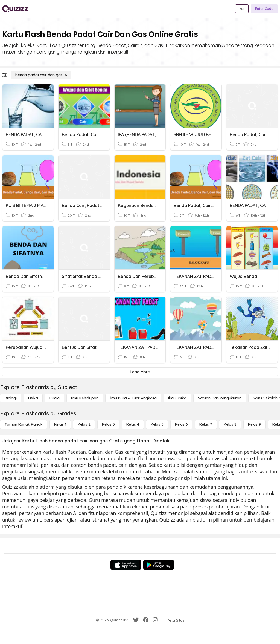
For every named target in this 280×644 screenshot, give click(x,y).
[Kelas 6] (181, 424)
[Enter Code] (264, 9)
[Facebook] (146, 620)
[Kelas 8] (230, 424)
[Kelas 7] (206, 424)
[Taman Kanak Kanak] (24, 424)
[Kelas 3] (108, 424)
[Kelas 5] (157, 424)
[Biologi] (11, 398)
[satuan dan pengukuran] (220, 398)
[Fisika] (33, 398)
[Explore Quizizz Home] (15, 9)
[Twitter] (136, 620)
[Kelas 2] (84, 424)
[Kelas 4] (133, 424)
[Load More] (140, 372)
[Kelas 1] (60, 424)
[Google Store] (159, 565)
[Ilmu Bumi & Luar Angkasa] (133, 398)
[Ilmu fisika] (177, 398)
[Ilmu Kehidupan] (85, 398)
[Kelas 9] (254, 424)
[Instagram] (155, 620)
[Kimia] (54, 398)
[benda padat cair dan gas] (41, 75)
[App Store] (126, 565)
